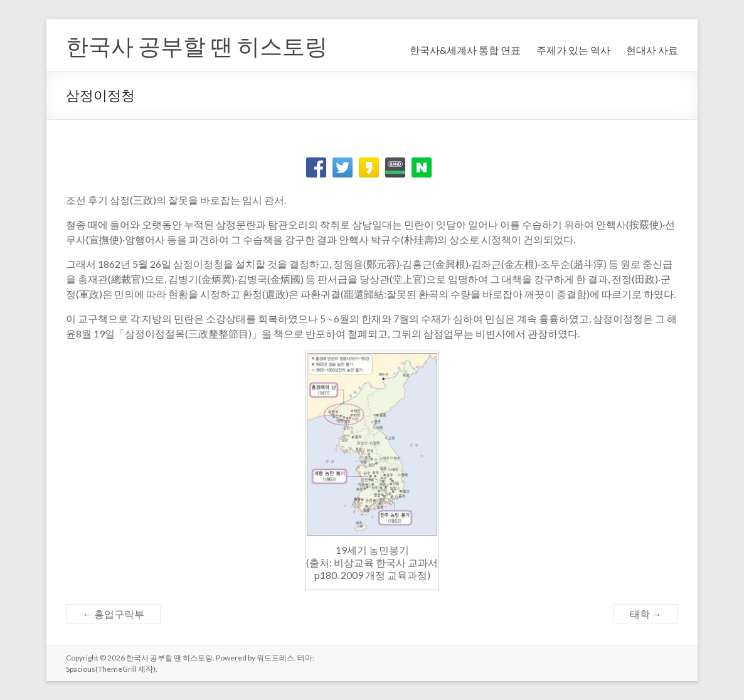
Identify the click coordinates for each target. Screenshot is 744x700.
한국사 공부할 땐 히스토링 (197, 46)
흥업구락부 (113, 614)
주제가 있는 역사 (573, 50)
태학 (646, 614)
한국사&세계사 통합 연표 (465, 50)
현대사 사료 (652, 50)
